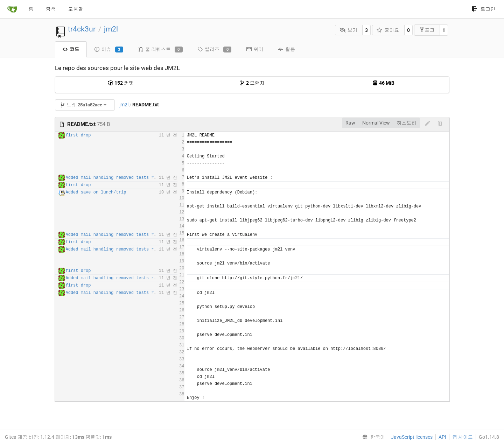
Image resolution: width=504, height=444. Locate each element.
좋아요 (388, 30)
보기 (348, 30)
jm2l (111, 29)
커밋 (121, 83)
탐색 (51, 9)
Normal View (376, 123)
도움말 (76, 9)
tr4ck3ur (82, 29)
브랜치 (252, 83)
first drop (78, 135)
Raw (350, 123)
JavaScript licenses (412, 437)
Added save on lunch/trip (96, 192)
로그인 (484, 9)
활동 (286, 49)
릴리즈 (214, 50)
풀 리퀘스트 (160, 50)
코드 (71, 49)
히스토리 (407, 123)
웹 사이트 (463, 437)
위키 (255, 49)
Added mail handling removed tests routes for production (135, 178)
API (442, 437)
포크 (427, 30)
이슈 (109, 50)
